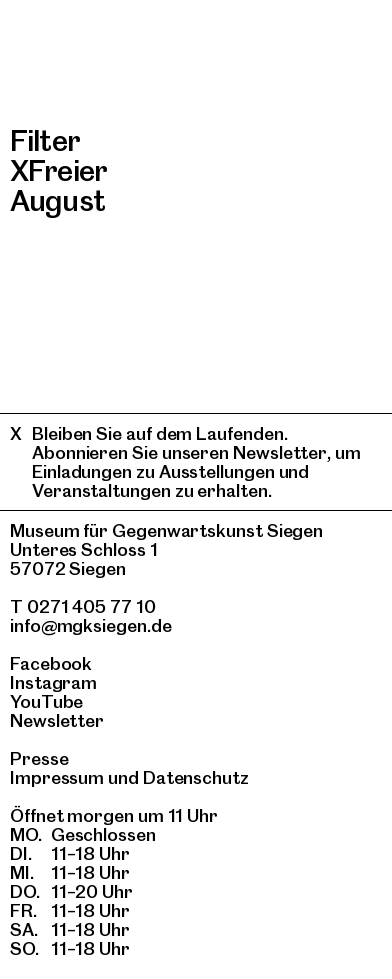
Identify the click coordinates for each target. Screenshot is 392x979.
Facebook (51, 663)
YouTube (46, 701)
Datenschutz (196, 777)
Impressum (57, 777)
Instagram (53, 682)
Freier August (58, 185)
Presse (39, 758)
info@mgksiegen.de (91, 625)
